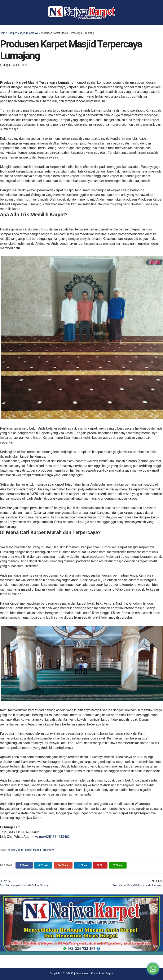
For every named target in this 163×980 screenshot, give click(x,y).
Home (3, 33)
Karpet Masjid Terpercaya (24, 33)
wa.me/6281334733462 (52, 837)
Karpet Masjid (16, 850)
